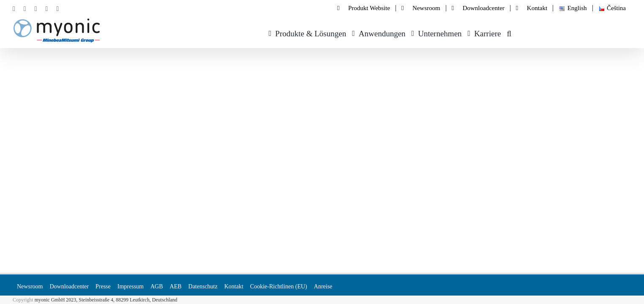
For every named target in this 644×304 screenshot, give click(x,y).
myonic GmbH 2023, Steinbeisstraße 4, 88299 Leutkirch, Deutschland (106, 300)
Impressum (131, 286)
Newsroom (30, 286)
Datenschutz (203, 286)
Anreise (323, 286)
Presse (103, 286)
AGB (157, 286)
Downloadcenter (69, 286)
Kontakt (234, 286)
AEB (176, 286)
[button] (515, 32)
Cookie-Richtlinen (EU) (279, 286)
